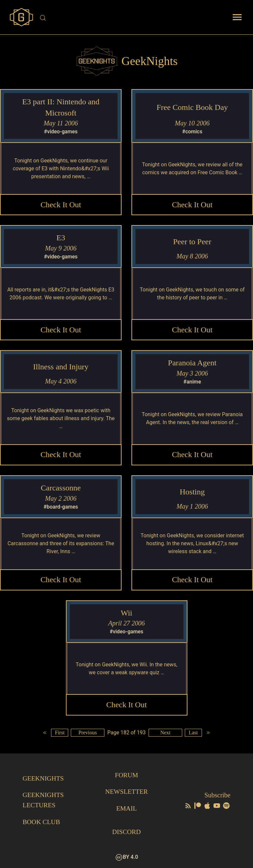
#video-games (61, 132)
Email (126, 809)
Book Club (41, 822)
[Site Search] (127, 18)
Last (194, 734)
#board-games (61, 507)
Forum (126, 776)
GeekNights (43, 779)
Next (166, 734)
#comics (192, 132)
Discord (126, 832)
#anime (192, 382)
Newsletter (126, 792)
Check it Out (61, 205)
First (59, 734)
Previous (88, 734)
